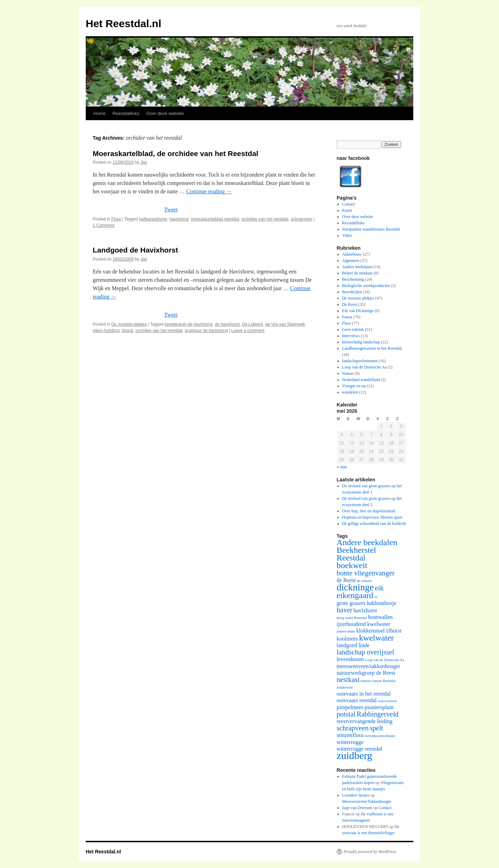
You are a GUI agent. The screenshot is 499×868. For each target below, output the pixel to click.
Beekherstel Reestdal (356, 554)
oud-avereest (387, 701)
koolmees (347, 639)
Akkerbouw (352, 254)
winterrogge (350, 742)
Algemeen (351, 261)
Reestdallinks (126, 113)
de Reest (346, 580)
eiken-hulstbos (106, 331)
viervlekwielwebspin (380, 736)
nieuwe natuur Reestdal (378, 681)
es (376, 597)
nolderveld (345, 687)
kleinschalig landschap (361, 342)
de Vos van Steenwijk (285, 324)
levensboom (350, 659)
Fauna (347, 317)
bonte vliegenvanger (366, 573)
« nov (342, 467)
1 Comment (103, 225)
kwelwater (376, 638)
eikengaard (355, 595)
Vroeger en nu (354, 386)
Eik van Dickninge (358, 311)
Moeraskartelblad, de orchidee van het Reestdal (175, 153)
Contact (349, 204)
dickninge (355, 587)
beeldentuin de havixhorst (189, 324)
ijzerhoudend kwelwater (363, 624)
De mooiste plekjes (129, 324)
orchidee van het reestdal (265, 219)
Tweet (171, 210)
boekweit (352, 565)
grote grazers (351, 603)
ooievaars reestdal (357, 700)
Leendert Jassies (356, 795)
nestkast (348, 680)
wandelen (350, 392)
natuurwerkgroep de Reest (366, 673)
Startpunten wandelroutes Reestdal (371, 229)
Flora (116, 219)
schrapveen (301, 219)
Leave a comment (248, 331)
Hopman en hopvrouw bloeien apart (372, 517)
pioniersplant (379, 707)
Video (347, 235)
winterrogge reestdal (359, 749)
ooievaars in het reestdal (364, 694)
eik (379, 588)
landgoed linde (353, 645)
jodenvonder (346, 631)
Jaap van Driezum (357, 808)
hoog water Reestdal (352, 618)
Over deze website (165, 113)
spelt (377, 728)
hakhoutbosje (381, 603)
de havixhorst (227, 324)
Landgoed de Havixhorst (135, 250)
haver (344, 610)
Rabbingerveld (378, 714)
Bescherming (353, 279)
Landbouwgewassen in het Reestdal (372, 348)
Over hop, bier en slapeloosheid (369, 511)
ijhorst (128, 331)
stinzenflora (350, 735)
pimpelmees (350, 707)
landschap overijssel (365, 652)
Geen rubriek (353, 330)
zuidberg (354, 755)
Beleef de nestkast (357, 273)
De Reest (350, 304)
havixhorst (179, 219)
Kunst (347, 210)
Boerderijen (352, 292)
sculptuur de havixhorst (206, 331)
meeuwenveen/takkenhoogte (368, 666)
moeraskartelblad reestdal (215, 219)
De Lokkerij (253, 324)
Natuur (348, 373)
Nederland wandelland (361, 380)
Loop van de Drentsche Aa (364, 367)
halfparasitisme (153, 219)
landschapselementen (360, 361)
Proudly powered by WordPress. (370, 852)
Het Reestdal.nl (124, 24)
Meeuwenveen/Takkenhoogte (367, 801)
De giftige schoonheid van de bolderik (374, 524)
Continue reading (209, 191)
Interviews (351, 336)
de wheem (364, 581)
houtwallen (380, 617)
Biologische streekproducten (366, 286)
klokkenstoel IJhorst (379, 631)
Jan (144, 162)
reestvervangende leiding (364, 721)
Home (99, 113)
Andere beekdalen (357, 267)
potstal (346, 714)
